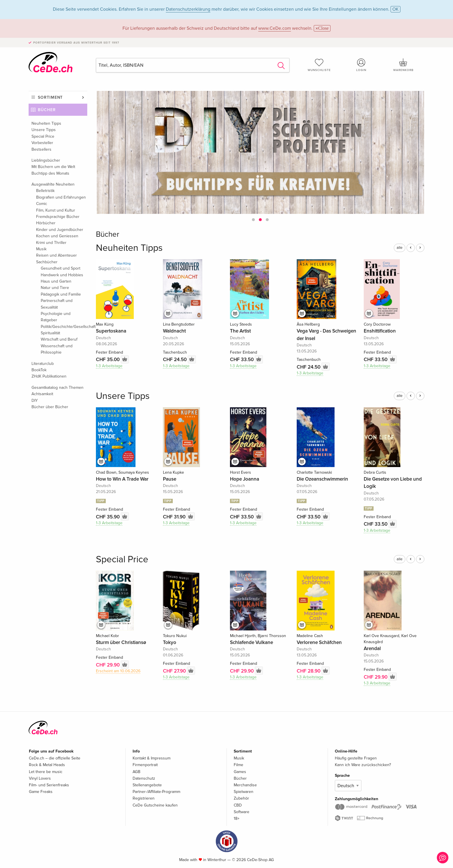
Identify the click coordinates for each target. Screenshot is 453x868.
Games (240, 772)
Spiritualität (50, 333)
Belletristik (45, 191)
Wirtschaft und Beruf (59, 339)
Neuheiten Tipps (46, 123)
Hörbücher (46, 223)
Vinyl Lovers (40, 778)
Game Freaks (41, 792)
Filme (238, 765)
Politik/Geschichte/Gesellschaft (64, 327)
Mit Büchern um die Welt (53, 167)
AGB (137, 772)
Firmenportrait (145, 765)
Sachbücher (47, 262)
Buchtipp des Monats (50, 173)
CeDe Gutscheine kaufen (155, 805)
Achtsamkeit (42, 394)
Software (242, 812)
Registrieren (144, 798)
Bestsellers (41, 149)
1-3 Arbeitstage (109, 366)
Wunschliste (319, 65)
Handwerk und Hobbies (62, 275)
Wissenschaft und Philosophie (57, 349)
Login (361, 65)
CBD (238, 805)
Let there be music (46, 772)
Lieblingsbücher (46, 160)
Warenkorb (403, 65)
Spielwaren (244, 792)
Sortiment (50, 97)
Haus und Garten (56, 281)
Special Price (43, 136)
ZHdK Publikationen (49, 376)
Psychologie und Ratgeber (56, 317)
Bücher (47, 110)
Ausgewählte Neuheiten (53, 184)
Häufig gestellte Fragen (356, 758)
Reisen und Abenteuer (56, 255)
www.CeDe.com (275, 28)
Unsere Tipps (44, 130)
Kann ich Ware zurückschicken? (363, 765)
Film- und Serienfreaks (49, 785)
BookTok (39, 370)
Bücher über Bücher (50, 407)
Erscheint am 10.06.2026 (118, 671)
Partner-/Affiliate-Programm (156, 792)
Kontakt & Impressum (152, 758)
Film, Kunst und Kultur (56, 210)
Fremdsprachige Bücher (58, 217)
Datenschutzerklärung (188, 9)
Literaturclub (43, 364)
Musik (41, 249)
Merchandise (245, 785)
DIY (35, 401)
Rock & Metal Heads (47, 765)
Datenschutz (144, 778)
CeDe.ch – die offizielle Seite (55, 758)
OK (396, 9)
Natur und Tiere (55, 288)
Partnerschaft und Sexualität (57, 304)
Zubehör (241, 798)
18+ (237, 818)
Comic (42, 204)
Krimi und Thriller (51, 243)
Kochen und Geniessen (57, 236)
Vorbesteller (42, 143)
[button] (253, 220)
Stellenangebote (147, 785)
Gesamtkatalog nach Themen (57, 388)
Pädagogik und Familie (61, 294)
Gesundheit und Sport (61, 268)
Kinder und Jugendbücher (60, 230)
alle (400, 248)
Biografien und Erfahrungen (61, 197)
